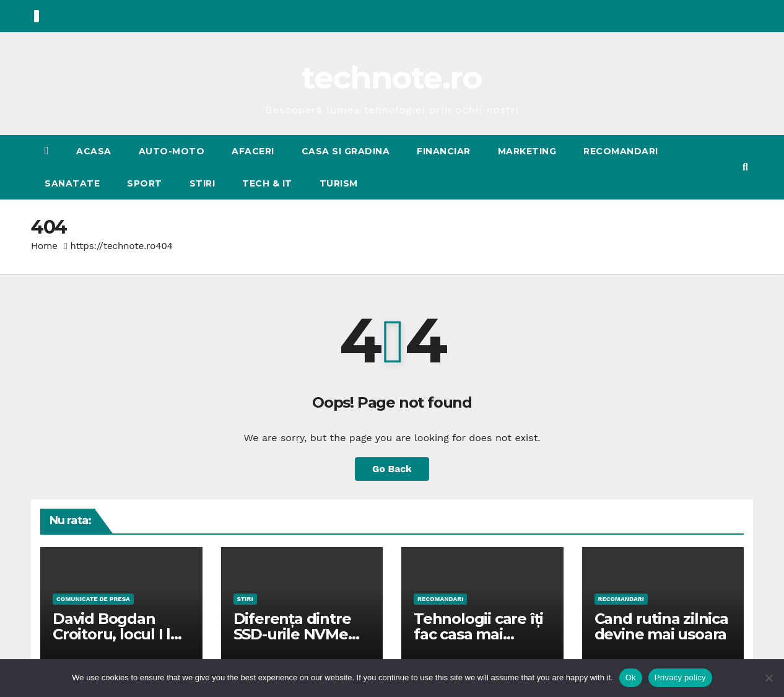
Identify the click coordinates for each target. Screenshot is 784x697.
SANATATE (72, 183)
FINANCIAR (444, 151)
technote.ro (392, 78)
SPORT (145, 183)
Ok (631, 677)
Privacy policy (680, 677)
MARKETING (527, 151)
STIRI (203, 183)
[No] (769, 678)
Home (44, 246)
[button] (745, 167)
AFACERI (253, 151)
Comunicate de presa (93, 599)
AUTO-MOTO (172, 151)
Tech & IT (267, 183)
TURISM (339, 183)
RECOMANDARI (621, 151)
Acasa (94, 151)
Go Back (392, 469)
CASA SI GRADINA (346, 151)
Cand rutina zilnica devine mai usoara (661, 626)
